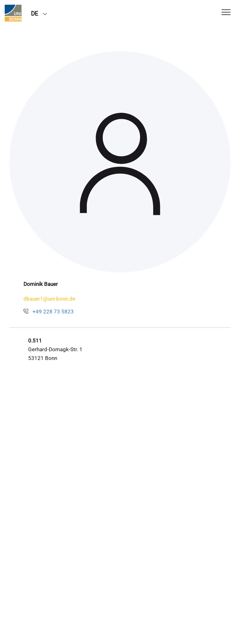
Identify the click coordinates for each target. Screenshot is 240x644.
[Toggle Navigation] (226, 13)
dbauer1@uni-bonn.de (49, 299)
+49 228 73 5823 (53, 312)
